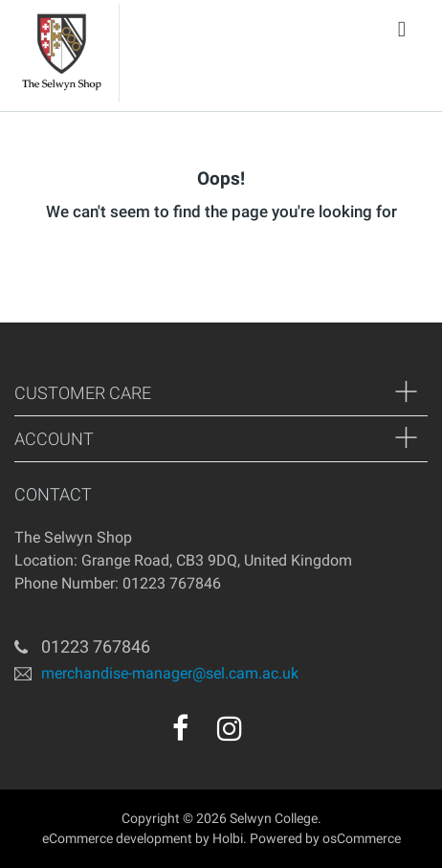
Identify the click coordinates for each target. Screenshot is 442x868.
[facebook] (180, 728)
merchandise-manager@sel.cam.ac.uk (170, 672)
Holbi (228, 838)
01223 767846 (96, 646)
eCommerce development (117, 838)
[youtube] (271, 735)
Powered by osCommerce (325, 838)
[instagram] (230, 728)
